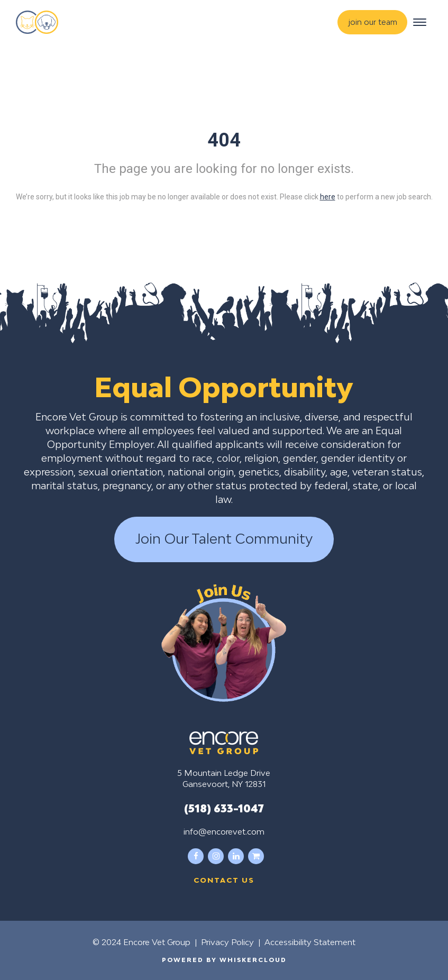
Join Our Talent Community (224, 539)
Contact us (224, 880)
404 (224, 140)
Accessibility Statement (310, 942)
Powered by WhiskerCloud (224, 960)
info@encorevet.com (224, 831)
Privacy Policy (227, 942)
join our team (373, 22)
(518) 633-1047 (224, 808)
